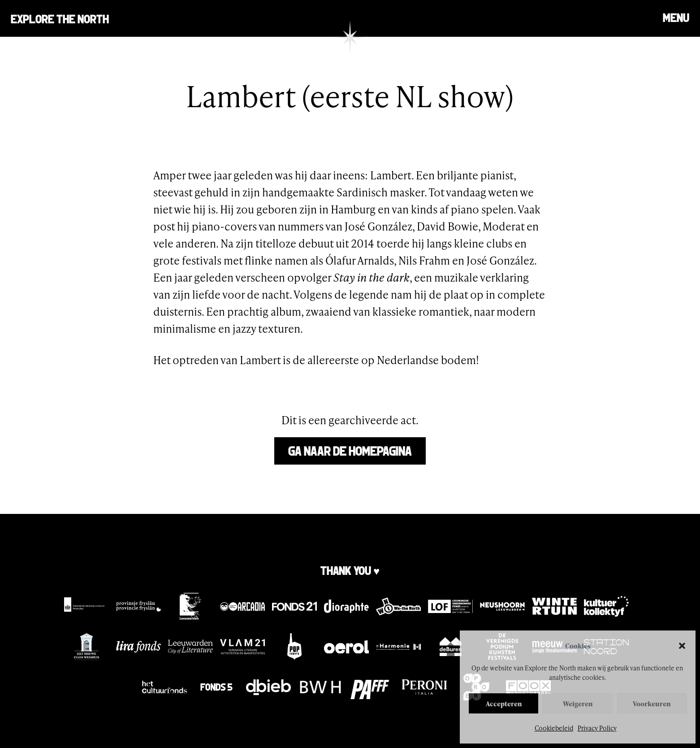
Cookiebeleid (554, 728)
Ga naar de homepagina (350, 450)
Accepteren (504, 704)
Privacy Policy (597, 728)
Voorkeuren (652, 704)
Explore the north (60, 18)
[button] (682, 646)
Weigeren (578, 704)
